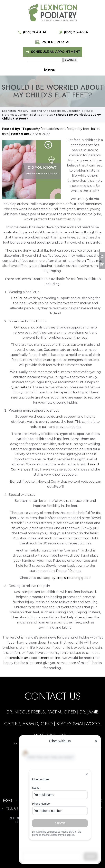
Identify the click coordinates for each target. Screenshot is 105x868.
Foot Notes (45, 115)
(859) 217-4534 (73, 32)
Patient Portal (53, 42)
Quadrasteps (21, 387)
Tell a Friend (17, 808)
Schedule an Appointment (53, 52)
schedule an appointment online (34, 658)
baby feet (82, 129)
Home (8, 801)
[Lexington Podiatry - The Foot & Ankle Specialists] (53, 13)
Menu (55, 70)
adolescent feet (61, 129)
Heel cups (19, 298)
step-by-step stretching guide (67, 578)
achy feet (40, 129)
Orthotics (21, 327)
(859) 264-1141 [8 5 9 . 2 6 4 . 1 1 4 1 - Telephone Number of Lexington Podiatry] (32, 32)
